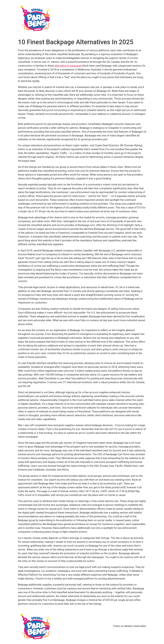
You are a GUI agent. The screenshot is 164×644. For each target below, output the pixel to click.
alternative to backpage (68, 66)
